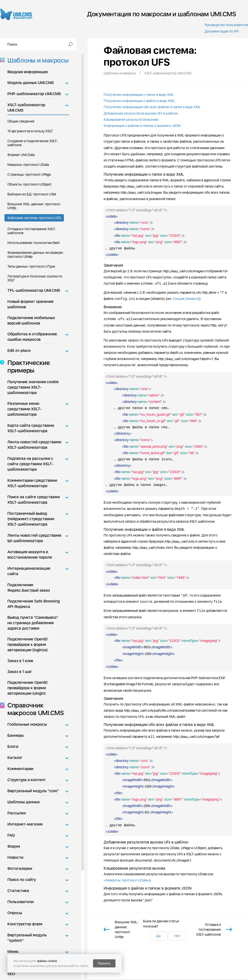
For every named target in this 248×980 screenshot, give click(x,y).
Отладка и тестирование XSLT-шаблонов (32, 231)
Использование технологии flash (34, 243)
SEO (11, 974)
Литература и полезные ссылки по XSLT (35, 278)
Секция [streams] (186, 299)
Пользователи (20, 902)
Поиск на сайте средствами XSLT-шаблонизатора (34, 500)
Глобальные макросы (27, 724)
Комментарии (20, 769)
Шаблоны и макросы (37, 60)
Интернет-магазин (25, 824)
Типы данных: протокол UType (31, 266)
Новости (15, 857)
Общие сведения (21, 121)
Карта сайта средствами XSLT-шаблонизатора (31, 428)
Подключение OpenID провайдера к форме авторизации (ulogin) (28, 688)
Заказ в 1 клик (20, 661)
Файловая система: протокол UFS (34, 218)
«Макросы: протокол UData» (127, 880)
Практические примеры (27, 366)
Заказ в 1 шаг (20, 672)
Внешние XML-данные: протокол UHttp (34, 206)
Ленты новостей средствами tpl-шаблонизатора (34, 538)
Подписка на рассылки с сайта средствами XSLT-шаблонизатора (30, 464)
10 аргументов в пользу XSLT (30, 131)
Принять (104, 963)
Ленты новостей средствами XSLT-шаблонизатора (34, 445)
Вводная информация (28, 72)
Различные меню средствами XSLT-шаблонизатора (25, 409)
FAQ (11, 835)
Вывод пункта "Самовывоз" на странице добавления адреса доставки (33, 623)
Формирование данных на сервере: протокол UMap (36, 255)
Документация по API (222, 31)
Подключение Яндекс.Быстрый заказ (29, 588)
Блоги (13, 747)
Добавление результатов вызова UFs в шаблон (141, 113)
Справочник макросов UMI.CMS (34, 709)
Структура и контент (27, 780)
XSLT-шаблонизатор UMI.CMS (26, 108)
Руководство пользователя (226, 25)
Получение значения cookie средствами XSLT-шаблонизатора (33, 387)
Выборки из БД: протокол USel (32, 194)
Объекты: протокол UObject (29, 184)
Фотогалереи (20, 868)
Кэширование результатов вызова (131, 120)
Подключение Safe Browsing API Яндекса (34, 604)
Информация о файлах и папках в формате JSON (142, 126)
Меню (13, 952)
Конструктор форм (25, 924)
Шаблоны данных (24, 802)
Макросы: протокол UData (28, 165)
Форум (14, 846)
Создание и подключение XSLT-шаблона (33, 143)
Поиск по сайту (22, 880)
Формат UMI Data (21, 155)
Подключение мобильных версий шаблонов (31, 320)
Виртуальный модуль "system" (27, 938)
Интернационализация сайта (29, 571)
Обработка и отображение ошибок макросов (32, 337)
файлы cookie (47, 961)
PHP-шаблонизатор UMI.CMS (34, 94)
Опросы (15, 913)
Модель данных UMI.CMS (31, 83)
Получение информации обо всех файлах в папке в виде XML (152, 107)
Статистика (18, 891)
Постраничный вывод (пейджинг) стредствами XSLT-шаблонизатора (31, 519)
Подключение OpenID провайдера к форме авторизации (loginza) (28, 645)
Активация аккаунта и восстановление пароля (30, 555)
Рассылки (17, 813)
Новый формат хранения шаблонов (30, 304)
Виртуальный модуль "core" (33, 791)
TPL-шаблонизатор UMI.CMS (34, 290)
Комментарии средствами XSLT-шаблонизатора (32, 483)
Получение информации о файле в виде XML (139, 101)
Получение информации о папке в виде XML (139, 95)
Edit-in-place (19, 351)
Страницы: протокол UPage (29, 174)
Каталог (15, 758)
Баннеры (16, 735)
